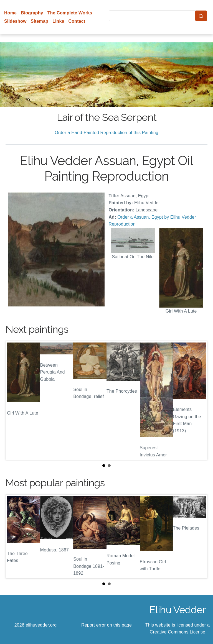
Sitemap (40, 21)
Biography (32, 13)
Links (58, 21)
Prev (14, 400)
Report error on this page (106, 625)
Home (10, 13)
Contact (77, 21)
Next (199, 400)
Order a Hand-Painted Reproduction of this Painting (106, 133)
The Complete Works (70, 13)
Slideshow (15, 21)
